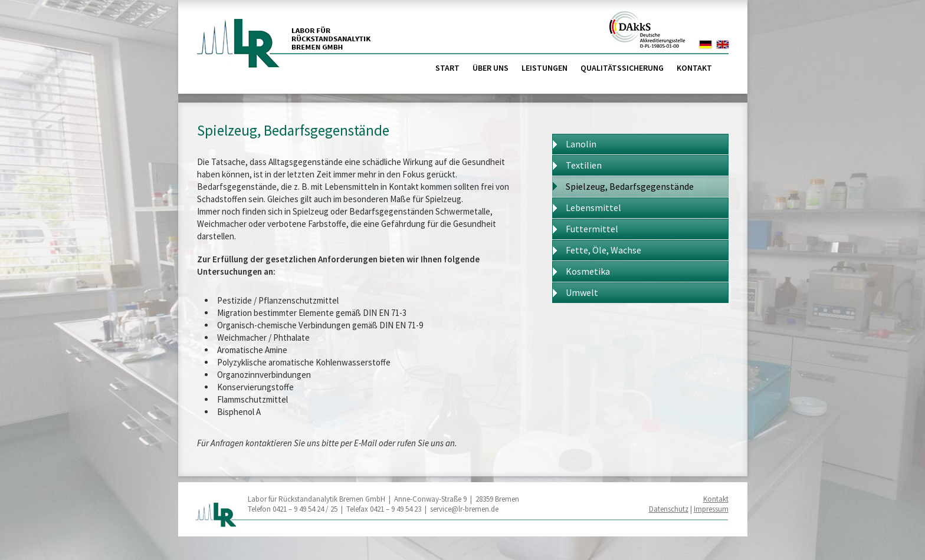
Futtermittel (592, 229)
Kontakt (694, 68)
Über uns (491, 68)
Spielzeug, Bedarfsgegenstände (630, 186)
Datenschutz (669, 509)
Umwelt (582, 292)
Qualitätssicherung (622, 68)
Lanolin (581, 144)
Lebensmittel (593, 207)
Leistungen (544, 68)
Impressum (711, 509)
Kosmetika (588, 271)
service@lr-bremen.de (464, 509)
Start (447, 68)
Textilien (584, 165)
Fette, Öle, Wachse (603, 250)
